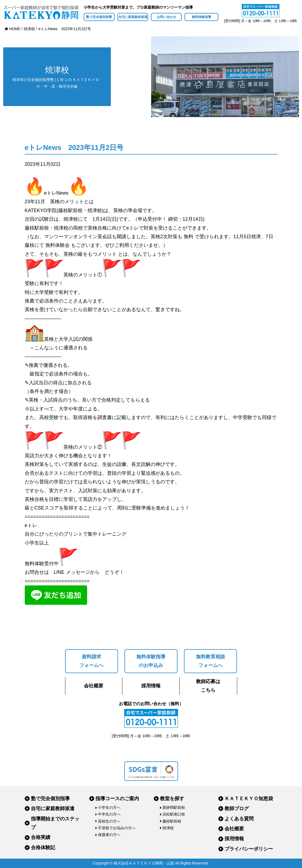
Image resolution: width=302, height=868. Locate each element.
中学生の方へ (109, 814)
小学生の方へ (109, 807)
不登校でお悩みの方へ (117, 828)
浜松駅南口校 (174, 814)
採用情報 (151, 686)
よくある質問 (239, 819)
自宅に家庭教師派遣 (133, 17)
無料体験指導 (201, 17)
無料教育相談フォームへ (211, 661)
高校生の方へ (109, 821)
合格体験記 (43, 848)
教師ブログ (237, 809)
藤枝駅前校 (172, 821)
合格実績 (41, 837)
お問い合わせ (166, 17)
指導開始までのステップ (55, 823)
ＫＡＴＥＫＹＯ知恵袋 (249, 799)
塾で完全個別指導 (99, 17)
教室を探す (172, 799)
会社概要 (94, 686)
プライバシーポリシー (249, 849)
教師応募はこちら (208, 686)
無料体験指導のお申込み (151, 661)
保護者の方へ (109, 835)
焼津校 (168, 828)
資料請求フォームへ (91, 661)
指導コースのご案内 (117, 799)
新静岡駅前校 (174, 807)
